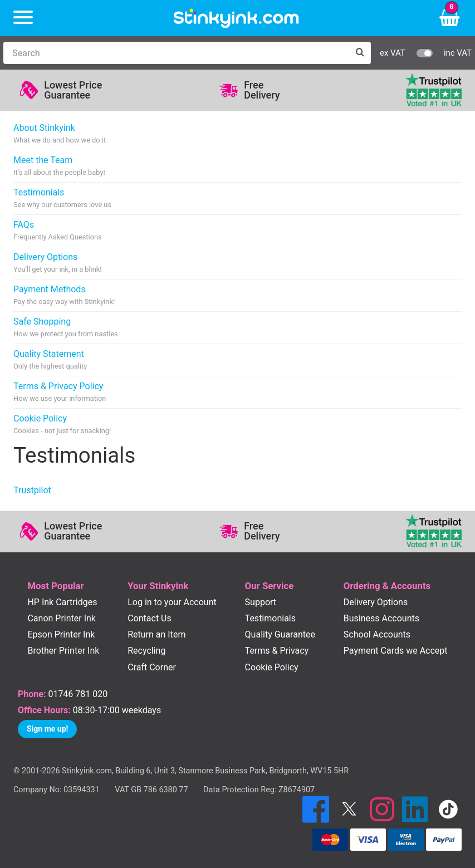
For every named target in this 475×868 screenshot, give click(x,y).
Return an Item (156, 634)
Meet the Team (59, 166)
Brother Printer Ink (63, 651)
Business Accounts (381, 618)
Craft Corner (152, 667)
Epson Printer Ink (61, 634)
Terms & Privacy (277, 651)
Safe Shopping (66, 328)
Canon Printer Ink (62, 618)
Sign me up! (47, 729)
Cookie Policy (62, 425)
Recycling (146, 651)
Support (261, 602)
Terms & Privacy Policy (60, 392)
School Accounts (377, 634)
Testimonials (62, 198)
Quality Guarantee (280, 634)
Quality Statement (50, 360)
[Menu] (23, 18)
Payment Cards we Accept (396, 651)
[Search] (176, 53)
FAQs (58, 231)
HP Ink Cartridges (62, 602)
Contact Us (150, 618)
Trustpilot (32, 490)
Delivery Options (58, 263)
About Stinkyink (60, 134)
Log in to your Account (172, 602)
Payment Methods (64, 295)
